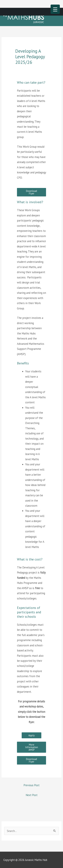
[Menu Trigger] (55, 9)
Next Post (32, 795)
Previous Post (32, 785)
